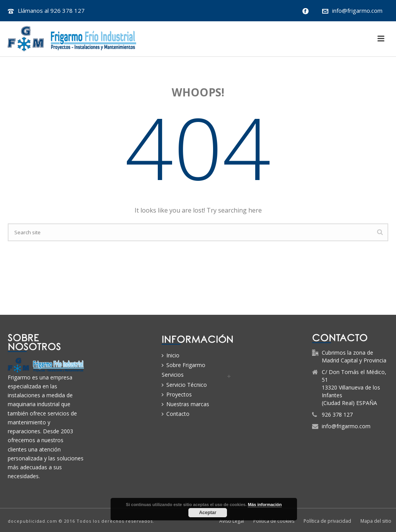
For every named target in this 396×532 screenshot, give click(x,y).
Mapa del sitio (376, 521)
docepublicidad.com (32, 521)
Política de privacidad (327, 521)
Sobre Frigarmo (183, 365)
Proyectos (177, 394)
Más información (265, 505)
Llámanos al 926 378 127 (51, 10)
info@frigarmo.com (357, 10)
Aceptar (208, 513)
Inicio (171, 355)
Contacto (176, 414)
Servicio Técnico (184, 385)
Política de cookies (274, 521)
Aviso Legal (232, 521)
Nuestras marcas (185, 404)
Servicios (173, 375)
